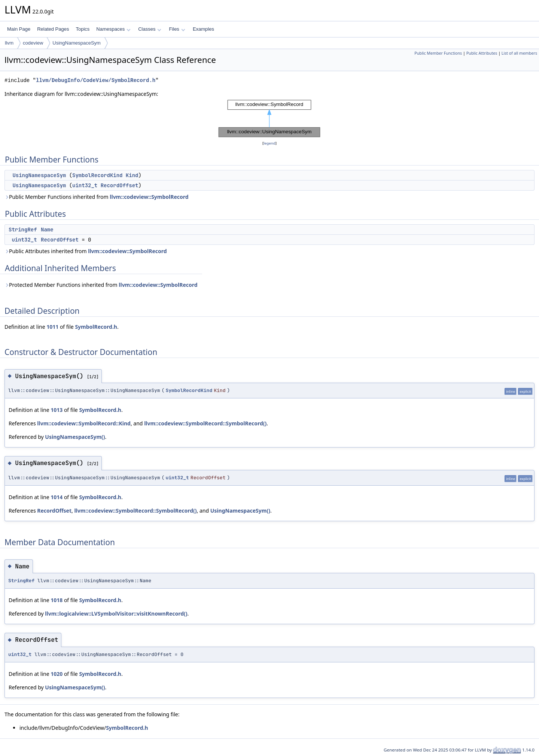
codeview (33, 43)
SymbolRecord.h (96, 327)
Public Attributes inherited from (86, 251)
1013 (57, 410)
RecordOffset (120, 185)
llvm (9, 43)
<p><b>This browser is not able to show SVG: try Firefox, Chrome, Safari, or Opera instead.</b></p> (269, 119)
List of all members (519, 53)
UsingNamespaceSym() (75, 437)
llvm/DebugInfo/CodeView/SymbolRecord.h (96, 80)
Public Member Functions (438, 53)
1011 (52, 327)
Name (47, 230)
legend (269, 143)
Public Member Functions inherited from (97, 197)
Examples (203, 29)
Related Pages (53, 29)
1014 (57, 497)
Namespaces (113, 29)
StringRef (23, 230)
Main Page (19, 29)
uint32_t (85, 185)
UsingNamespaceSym (77, 43)
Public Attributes (482, 53)
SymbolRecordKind (97, 175)
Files (177, 29)
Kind (132, 175)
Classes (150, 29)
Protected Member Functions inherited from (101, 285)
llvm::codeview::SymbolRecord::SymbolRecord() (205, 423)
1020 (57, 674)
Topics (83, 29)
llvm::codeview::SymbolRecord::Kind (84, 423)
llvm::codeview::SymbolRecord (149, 197)
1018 (57, 600)
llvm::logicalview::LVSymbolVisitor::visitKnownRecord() (116, 614)
